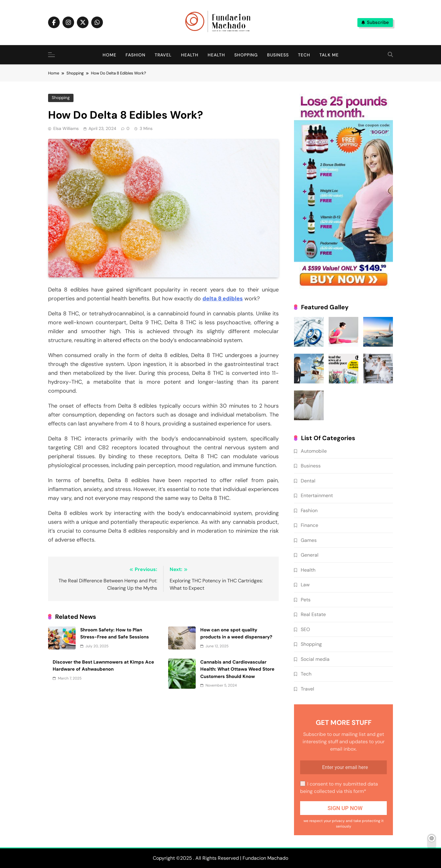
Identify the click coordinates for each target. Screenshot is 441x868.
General (310, 555)
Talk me (329, 55)
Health (190, 55)
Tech (304, 55)
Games (309, 540)
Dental (308, 481)
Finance (309, 525)
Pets (306, 600)
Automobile (314, 451)
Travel (163, 55)
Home (109, 55)
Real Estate (313, 614)
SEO (305, 629)
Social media (315, 659)
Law (305, 585)
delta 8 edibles (223, 299)
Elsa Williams (66, 128)
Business (278, 55)
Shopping (246, 55)
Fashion (136, 55)
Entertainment (317, 495)
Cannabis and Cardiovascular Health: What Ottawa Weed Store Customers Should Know (237, 669)
